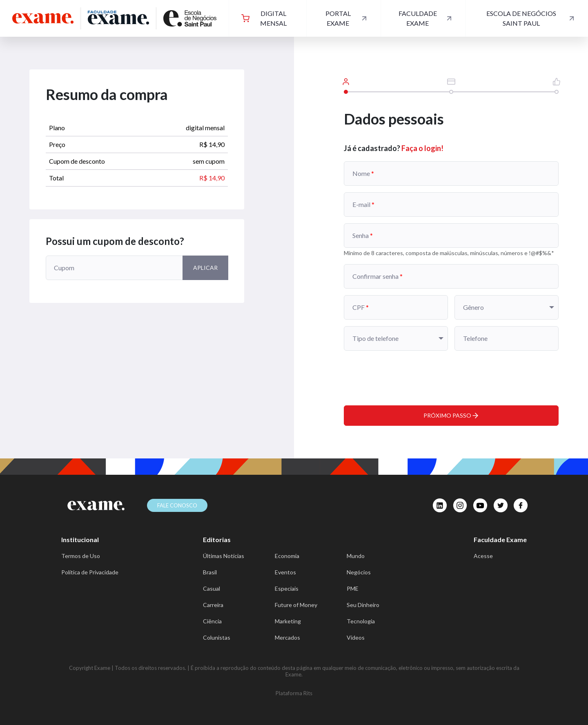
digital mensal (264, 18)
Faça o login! (422, 148)
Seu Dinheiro (363, 605)
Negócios (359, 572)
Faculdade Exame (426, 18)
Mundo (356, 556)
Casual (212, 588)
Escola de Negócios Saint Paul (531, 18)
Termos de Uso (81, 556)
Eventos (285, 572)
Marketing (288, 621)
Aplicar (205, 268)
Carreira (213, 605)
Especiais (287, 588)
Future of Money (296, 605)
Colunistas (217, 637)
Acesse (483, 556)
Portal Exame (347, 18)
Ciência (212, 621)
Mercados (287, 637)
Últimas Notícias (224, 556)
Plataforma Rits (294, 693)
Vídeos (356, 637)
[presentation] (406, 373)
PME (353, 588)
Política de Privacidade (90, 572)
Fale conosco (177, 505)
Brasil (210, 572)
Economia (287, 556)
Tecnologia (361, 621)
